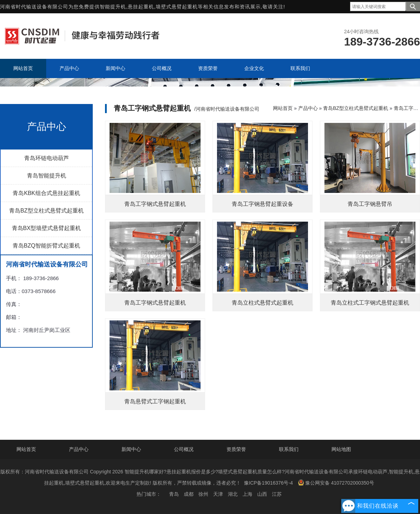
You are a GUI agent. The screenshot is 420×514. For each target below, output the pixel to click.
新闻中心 (131, 449)
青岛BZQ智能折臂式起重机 (46, 246)
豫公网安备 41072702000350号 (336, 482)
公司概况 (184, 449)
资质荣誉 (236, 449)
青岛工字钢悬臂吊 (370, 204)
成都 (189, 494)
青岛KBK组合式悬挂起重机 (46, 193)
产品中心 (308, 108)
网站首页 (283, 108)
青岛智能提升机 (47, 176)
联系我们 (289, 449)
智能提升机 (113, 7)
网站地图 (341, 449)
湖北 (233, 494)
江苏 (277, 494)
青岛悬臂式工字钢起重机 (155, 401)
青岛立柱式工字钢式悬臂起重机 (370, 303)
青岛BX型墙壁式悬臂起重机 (46, 228)
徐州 (203, 494)
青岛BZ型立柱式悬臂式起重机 (46, 211)
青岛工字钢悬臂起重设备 (262, 204)
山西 (262, 494)
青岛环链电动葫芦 (47, 158)
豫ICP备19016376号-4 (268, 483)
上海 (247, 494)
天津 (218, 494)
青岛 (174, 494)
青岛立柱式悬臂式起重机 (262, 303)
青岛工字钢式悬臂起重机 (155, 204)
